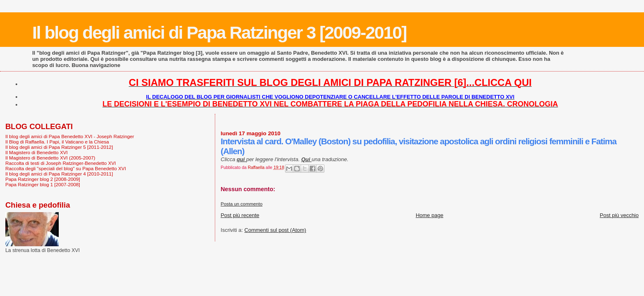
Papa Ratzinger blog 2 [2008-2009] (43, 179)
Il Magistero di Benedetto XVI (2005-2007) (50, 158)
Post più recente (240, 215)
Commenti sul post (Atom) (275, 230)
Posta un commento (241, 204)
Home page (429, 215)
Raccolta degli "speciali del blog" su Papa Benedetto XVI (66, 168)
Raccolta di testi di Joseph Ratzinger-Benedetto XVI (61, 163)
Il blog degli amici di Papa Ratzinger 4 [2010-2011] (59, 174)
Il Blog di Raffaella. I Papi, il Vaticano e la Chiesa (57, 142)
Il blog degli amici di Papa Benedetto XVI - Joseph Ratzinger (70, 136)
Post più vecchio (619, 215)
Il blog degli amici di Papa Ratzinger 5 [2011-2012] (59, 147)
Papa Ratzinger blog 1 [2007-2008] (43, 184)
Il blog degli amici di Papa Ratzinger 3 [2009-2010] (219, 32)
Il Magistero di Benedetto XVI (37, 152)
